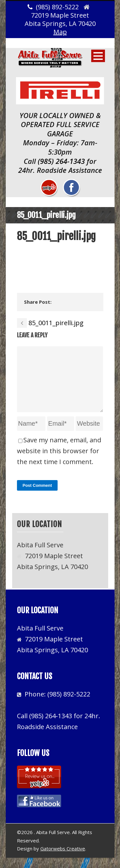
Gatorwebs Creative (63, 859)
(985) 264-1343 (61, 161)
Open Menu (98, 56)
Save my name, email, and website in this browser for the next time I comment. (59, 461)
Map (60, 32)
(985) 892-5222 (69, 704)
